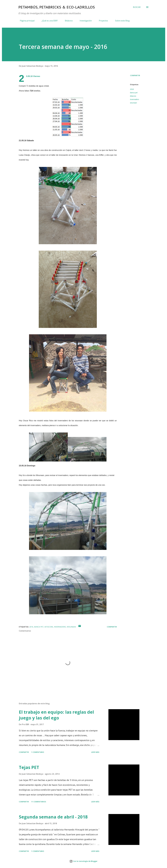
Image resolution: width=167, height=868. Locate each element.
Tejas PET (29, 767)
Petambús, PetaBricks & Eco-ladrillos (57, 7)
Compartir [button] (135, 75)
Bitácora (67, 21)
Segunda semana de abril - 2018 (53, 817)
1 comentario (38, 752)
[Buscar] (137, 7)
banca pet (134, 93)
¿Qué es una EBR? (48, 21)
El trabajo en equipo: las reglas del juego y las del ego (56, 715)
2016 (132, 89)
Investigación (84, 21)
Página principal (26, 21)
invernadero (135, 99)
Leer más (95, 752)
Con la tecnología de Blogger (83, 861)
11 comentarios (39, 802)
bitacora (133, 96)
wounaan (134, 103)
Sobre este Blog (121, 21)
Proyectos (102, 21)
